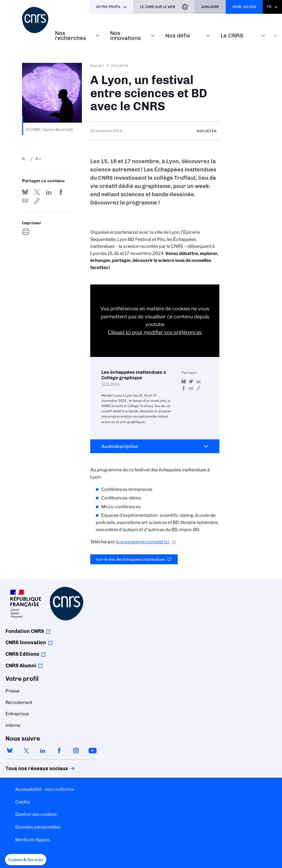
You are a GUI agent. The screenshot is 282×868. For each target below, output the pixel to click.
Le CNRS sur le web (158, 7)
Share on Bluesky (25, 192)
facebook (59, 751)
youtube (92, 751)
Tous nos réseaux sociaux (27, 768)
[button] (26, 860)
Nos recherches (70, 35)
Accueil (97, 65)
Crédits (23, 802)
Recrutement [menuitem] (19, 702)
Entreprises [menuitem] (17, 714)
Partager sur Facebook (61, 192)
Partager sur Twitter (37, 192)
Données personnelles (38, 827)
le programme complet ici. (143, 542)
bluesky (10, 751)
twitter (26, 751)
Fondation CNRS (25, 631)
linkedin (43, 751)
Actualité (120, 65)
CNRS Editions (22, 654)
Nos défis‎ (178, 35)
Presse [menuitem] (13, 691)
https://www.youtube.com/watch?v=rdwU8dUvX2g (199, 388)
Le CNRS (232, 35)
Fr (269, 7)
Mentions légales (33, 840)
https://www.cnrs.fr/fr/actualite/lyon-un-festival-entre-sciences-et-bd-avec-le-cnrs (37, 201)
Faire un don (244, 7)
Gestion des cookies (36, 814)
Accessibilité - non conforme (44, 789)
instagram (76, 751)
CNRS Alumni (21, 666)
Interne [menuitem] (13, 725)
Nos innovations (125, 35)
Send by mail (25, 201)
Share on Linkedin (49, 192)
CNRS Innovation (26, 643)
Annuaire (210, 7)
